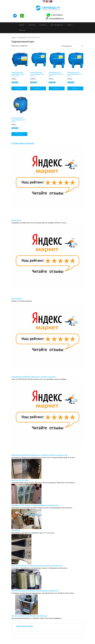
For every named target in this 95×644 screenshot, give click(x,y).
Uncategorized (22, 37)
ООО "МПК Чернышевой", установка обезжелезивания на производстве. (35, 591)
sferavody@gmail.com (57, 18)
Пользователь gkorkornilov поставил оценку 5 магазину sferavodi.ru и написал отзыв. (39, 455)
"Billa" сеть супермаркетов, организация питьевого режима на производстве (37, 565)
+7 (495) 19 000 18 (57, 15)
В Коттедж (32, 25)
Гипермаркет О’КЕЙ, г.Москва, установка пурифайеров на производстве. (35, 505)
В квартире (43, 25)
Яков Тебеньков (17, 298)
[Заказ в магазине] (72, 46)
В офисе (70, 25)
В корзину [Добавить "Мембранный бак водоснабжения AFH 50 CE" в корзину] (19, 134)
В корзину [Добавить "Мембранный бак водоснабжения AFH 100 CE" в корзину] (38, 88)
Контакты (22, 30)
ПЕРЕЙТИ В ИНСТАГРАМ (25, 626)
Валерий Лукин (16, 220)
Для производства (57, 25)
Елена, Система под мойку (20, 480)
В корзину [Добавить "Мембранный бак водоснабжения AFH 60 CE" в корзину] (75, 88)
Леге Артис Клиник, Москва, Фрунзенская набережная (29, 616)
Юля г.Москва (16, 530)
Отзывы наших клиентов (23, 143)
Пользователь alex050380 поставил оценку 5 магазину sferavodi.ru (34, 377)
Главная (22, 25)
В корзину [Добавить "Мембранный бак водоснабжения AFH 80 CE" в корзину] (57, 88)
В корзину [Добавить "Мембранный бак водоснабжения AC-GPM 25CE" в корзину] (19, 88)
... (67, 223)
